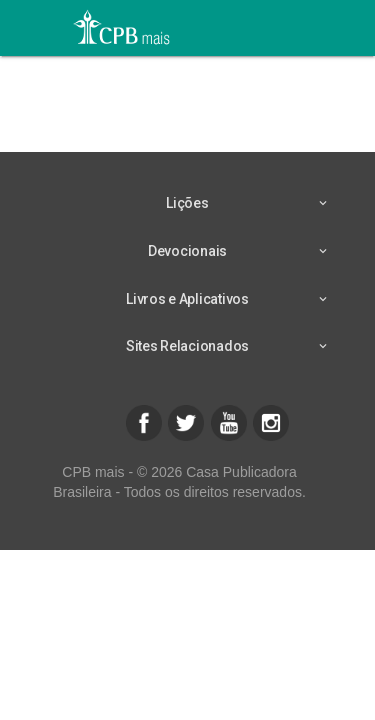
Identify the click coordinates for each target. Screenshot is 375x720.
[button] (144, 423)
